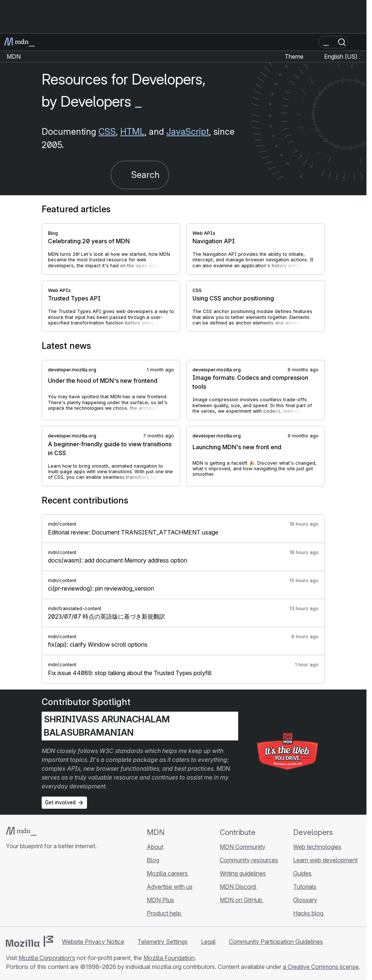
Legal (208, 942)
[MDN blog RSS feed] (63, 890)
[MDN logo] (21, 831)
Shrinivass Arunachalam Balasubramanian (107, 726)
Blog (53, 233)
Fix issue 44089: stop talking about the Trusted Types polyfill (130, 673)
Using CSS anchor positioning (233, 298)
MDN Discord (239, 887)
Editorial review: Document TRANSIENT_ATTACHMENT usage (133, 532)
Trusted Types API (74, 298)
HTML (132, 132)
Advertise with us (170, 887)
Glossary (305, 900)
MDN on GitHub (242, 900)
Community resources (249, 860)
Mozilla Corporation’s (47, 958)
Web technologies (317, 847)
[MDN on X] (37, 890)
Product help (165, 913)
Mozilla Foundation (169, 958)
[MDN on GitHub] (10, 890)
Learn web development (325, 860)
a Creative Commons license (321, 967)
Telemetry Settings (163, 942)
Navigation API (214, 241)
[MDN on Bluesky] (24, 890)
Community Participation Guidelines (276, 942)
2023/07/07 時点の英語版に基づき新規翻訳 (107, 616)
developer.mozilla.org (72, 370)
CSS (107, 132)
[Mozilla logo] (29, 941)
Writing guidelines (243, 873)
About (155, 847)
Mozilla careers (168, 873)
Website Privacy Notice (93, 942)
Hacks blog (309, 913)
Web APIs (204, 233)
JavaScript (188, 132)
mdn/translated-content (75, 608)
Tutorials (305, 887)
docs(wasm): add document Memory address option (118, 560)
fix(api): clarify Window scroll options (98, 644)
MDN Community (243, 847)
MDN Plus (160, 900)
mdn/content (62, 524)
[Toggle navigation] (358, 42)
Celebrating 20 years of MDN (89, 241)
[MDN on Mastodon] (50, 890)
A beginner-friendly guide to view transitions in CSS (110, 448)
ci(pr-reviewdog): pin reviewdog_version (101, 588)
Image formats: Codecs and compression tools (250, 382)
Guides (302, 873)
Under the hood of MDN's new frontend (103, 381)
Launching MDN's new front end (237, 447)
